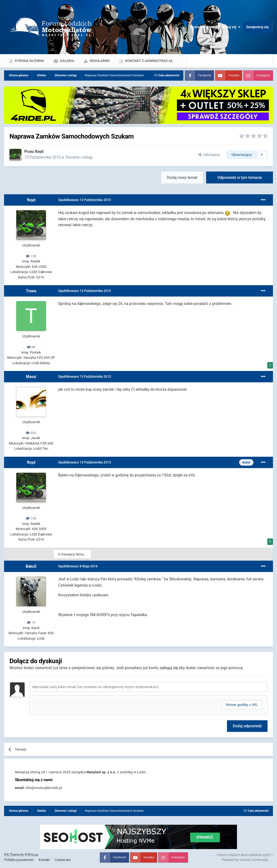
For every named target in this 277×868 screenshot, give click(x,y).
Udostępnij (209, 155)
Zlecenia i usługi (79, 157)
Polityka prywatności (19, 860)
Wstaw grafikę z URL (242, 705)
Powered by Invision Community (245, 860)
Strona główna (29, 61)
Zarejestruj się (257, 27)
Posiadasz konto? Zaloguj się (215, 27)
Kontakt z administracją (148, 61)
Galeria (67, 61)
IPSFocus (31, 855)
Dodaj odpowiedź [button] (247, 726)
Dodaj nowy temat (182, 177)
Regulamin (99, 61)
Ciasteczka (63, 860)
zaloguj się (169, 668)
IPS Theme (12, 855)
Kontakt (44, 860)
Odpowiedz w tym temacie (240, 177)
